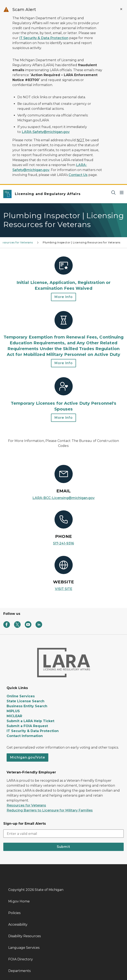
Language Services (24, 948)
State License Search (26, 701)
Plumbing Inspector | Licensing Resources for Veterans (82, 242)
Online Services (21, 696)
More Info (63, 297)
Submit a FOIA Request (27, 726)
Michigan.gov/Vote (27, 757)
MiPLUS (13, 711)
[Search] (113, 192)
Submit (63, 847)
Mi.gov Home (19, 901)
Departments (19, 971)
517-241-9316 (63, 543)
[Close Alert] (121, 9)
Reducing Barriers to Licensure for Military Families (50, 810)
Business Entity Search (27, 706)
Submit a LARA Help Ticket (30, 721)
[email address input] (63, 834)
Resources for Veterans (26, 805)
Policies (14, 913)
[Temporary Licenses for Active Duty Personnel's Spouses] (63, 395)
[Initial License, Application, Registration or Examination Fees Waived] (63, 274)
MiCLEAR (14, 716)
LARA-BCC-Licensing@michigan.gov (63, 498)
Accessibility (18, 924)
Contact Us (78, 175)
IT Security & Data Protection (44, 38)
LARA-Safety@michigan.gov (46, 132)
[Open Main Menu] (122, 192)
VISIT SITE (64, 589)
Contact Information (25, 736)
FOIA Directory (21, 959)
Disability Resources (24, 936)
